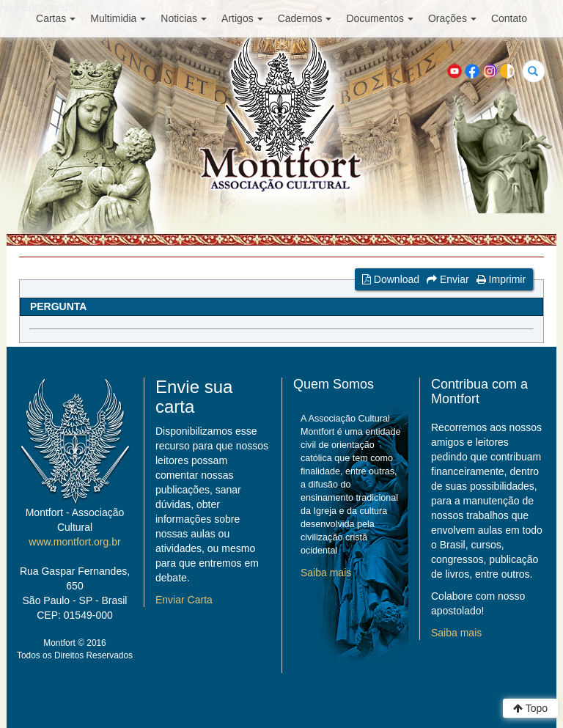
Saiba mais (326, 573)
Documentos (380, 18)
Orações (452, 18)
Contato (509, 18)
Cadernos (305, 18)
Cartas (56, 18)
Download (391, 279)
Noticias (184, 18)
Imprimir (501, 279)
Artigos (242, 18)
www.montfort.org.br (74, 542)
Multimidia (118, 18)
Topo (530, 708)
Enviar (448, 279)
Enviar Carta (184, 600)
